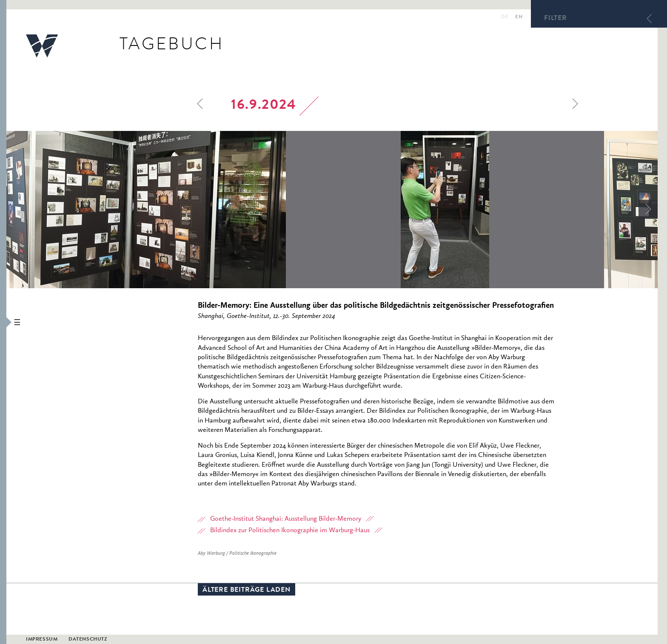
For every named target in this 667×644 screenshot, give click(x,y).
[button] (3, 322)
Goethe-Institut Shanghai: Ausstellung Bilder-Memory (286, 519)
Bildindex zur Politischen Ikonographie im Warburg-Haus (290, 531)
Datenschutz (88, 640)
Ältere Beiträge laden (247, 590)
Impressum (42, 640)
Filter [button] (556, 19)
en (519, 17)
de (505, 17)
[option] (204, 210)
